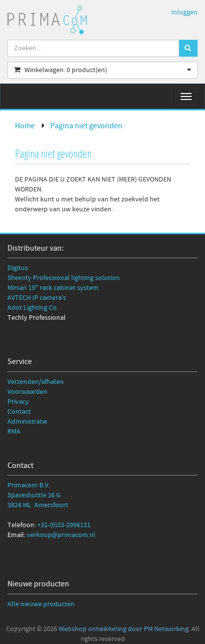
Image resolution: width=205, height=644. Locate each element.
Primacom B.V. (29, 485)
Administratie (27, 422)
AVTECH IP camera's (37, 298)
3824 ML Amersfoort (38, 505)
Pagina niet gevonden (86, 126)
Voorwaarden (27, 392)
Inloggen (184, 12)
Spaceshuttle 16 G (34, 495)
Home (25, 126)
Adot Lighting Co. (33, 308)
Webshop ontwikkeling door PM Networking (124, 629)
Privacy (18, 402)
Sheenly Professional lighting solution (64, 278)
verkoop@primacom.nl (61, 535)
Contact (19, 412)
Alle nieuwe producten (41, 604)
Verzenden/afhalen (36, 382)
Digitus (18, 268)
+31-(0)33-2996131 (64, 525)
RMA (14, 432)
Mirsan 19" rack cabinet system (53, 288)
